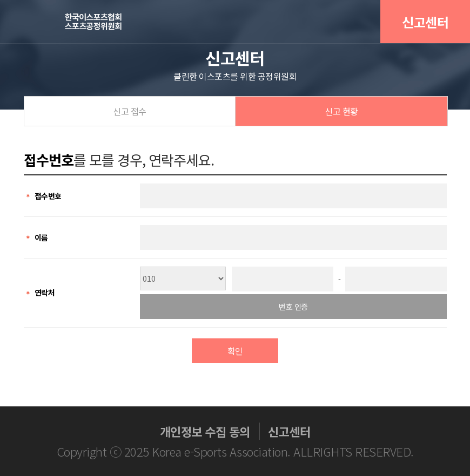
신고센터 (425, 22)
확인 (235, 351)
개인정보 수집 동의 (205, 431)
